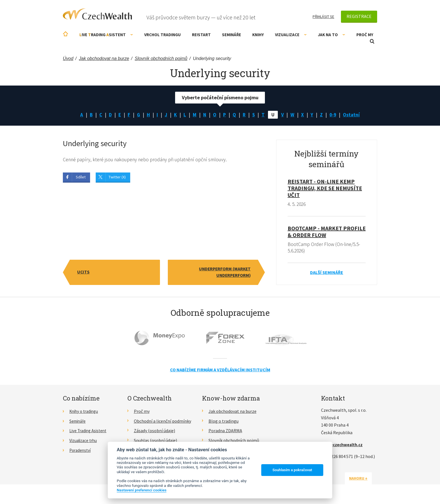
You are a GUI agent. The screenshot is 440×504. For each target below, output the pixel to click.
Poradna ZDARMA (225, 431)
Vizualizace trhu (85, 441)
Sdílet (81, 178)
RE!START (201, 35)
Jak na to (332, 35)
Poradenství (81, 451)
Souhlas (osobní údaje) (155, 441)
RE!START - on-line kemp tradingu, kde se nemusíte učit (325, 189)
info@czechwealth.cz (343, 445)
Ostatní (354, 115)
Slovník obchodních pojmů (234, 441)
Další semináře (327, 273)
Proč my (365, 35)
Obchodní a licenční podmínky (162, 422)
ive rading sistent (106, 35)
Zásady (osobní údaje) (154, 431)
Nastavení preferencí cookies (142, 490)
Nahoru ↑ (364, 479)
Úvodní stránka (66, 34)
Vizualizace (291, 35)
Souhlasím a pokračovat (292, 470)
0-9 (334, 115)
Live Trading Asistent (90, 431)
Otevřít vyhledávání (372, 41)
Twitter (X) (117, 178)
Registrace (359, 16)
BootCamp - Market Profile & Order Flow (327, 232)
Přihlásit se (323, 17)
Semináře (232, 35)
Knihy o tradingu (85, 412)
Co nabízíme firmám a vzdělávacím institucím (220, 371)
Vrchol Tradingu (162, 35)
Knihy (258, 35)
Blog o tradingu (224, 422)
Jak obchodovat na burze (232, 412)
